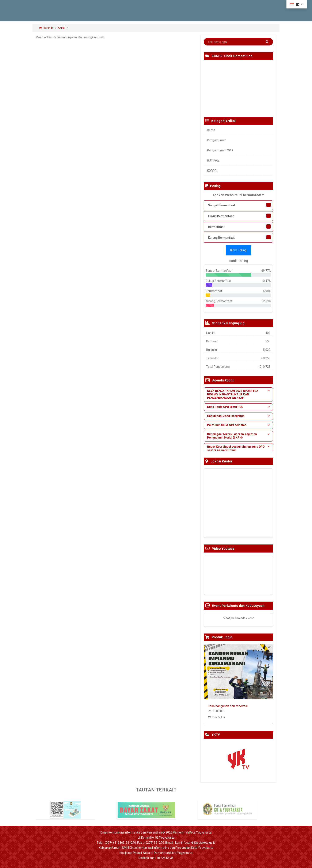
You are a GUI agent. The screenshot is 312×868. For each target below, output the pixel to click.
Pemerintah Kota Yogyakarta (192, 832)
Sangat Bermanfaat (222, 205)
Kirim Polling (238, 250)
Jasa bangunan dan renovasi (228, 706)
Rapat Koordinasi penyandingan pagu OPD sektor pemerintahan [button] (238, 448)
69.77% (266, 271)
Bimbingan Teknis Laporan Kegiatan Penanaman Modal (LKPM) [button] (238, 436)
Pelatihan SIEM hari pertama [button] (238, 425)
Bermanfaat (216, 227)
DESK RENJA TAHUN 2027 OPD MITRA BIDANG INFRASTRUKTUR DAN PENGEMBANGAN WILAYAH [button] (238, 394)
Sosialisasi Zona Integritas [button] (238, 416)
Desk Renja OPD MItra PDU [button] (238, 407)
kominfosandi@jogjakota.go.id (195, 843)
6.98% (267, 291)
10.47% (266, 281)
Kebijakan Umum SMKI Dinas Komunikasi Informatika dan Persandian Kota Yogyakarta (156, 848)
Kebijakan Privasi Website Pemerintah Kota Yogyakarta (156, 853)
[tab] (238, 395)
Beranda (46, 28)
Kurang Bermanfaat (221, 238)
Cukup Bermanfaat (221, 216)
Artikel (62, 28)
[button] (209, 684)
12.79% (266, 301)
